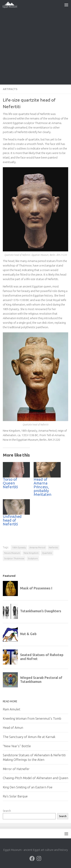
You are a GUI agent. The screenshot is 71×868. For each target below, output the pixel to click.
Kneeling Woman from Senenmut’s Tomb (32, 718)
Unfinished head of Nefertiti (12, 520)
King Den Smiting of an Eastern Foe (28, 787)
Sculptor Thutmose (14, 558)
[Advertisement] (35, 47)
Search (7, 811)
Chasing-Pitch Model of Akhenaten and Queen (35, 778)
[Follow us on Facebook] (32, 859)
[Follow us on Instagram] (39, 859)
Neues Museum (12, 553)
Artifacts (10, 89)
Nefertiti (53, 547)
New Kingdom (31, 553)
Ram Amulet (12, 709)
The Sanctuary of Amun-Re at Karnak (29, 737)
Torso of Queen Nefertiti (10, 483)
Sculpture (33, 558)
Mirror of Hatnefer (16, 769)
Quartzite (47, 553)
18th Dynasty (19, 547)
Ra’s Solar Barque (15, 796)
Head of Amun (13, 727)
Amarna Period (37, 547)
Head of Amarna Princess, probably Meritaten (42, 487)
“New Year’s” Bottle (17, 746)
